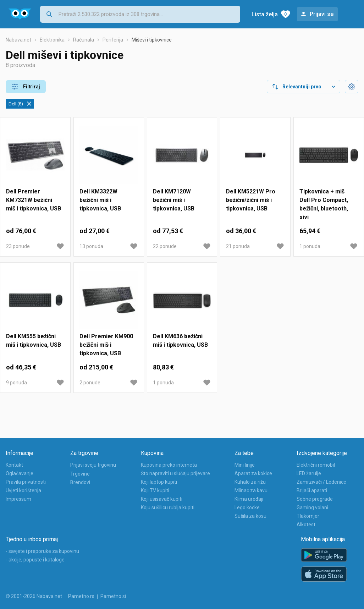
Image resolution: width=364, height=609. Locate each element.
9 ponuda (16, 383)
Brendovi (80, 482)
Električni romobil (316, 465)
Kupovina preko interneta (169, 465)
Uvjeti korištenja (23, 490)
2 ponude (90, 383)
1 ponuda (310, 246)
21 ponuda (238, 246)
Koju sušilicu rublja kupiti (168, 507)
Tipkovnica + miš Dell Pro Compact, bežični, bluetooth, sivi (324, 204)
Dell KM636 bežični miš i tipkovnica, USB (180, 341)
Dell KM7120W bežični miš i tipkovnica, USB (174, 200)
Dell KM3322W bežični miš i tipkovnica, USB (100, 200)
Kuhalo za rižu (250, 482)
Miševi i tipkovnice (152, 40)
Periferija (113, 40)
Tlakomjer (308, 516)
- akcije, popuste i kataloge (35, 560)
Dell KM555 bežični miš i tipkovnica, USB (34, 341)
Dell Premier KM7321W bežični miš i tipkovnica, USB (34, 200)
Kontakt (14, 465)
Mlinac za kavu (251, 490)
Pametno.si (113, 596)
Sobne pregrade (315, 499)
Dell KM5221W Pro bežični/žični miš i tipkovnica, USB (251, 200)
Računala (84, 40)
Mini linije (245, 465)
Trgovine (80, 474)
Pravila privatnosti (26, 482)
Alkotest (306, 525)
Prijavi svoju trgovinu (93, 465)
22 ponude (165, 246)
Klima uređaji (249, 499)
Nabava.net (18, 40)
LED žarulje (309, 473)
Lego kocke (247, 507)
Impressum (18, 499)
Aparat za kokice (253, 473)
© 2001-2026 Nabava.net (34, 596)
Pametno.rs (81, 596)
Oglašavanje (20, 473)
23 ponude (18, 246)
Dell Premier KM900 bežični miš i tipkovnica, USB (106, 345)
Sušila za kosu (250, 516)
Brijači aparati (312, 490)
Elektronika (52, 40)
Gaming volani (312, 507)
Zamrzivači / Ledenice (321, 482)
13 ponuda (91, 246)
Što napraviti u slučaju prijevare (175, 473)
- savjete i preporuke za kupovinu (42, 551)
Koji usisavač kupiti (162, 499)
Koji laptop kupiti (159, 482)
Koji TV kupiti (155, 490)
